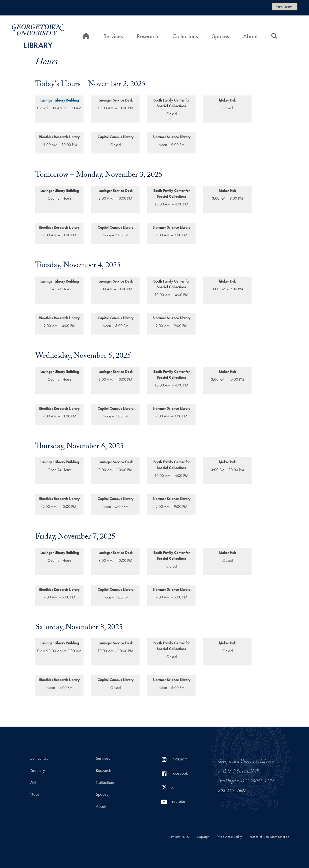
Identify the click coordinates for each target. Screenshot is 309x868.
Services (113, 36)
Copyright (204, 837)
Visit (33, 782)
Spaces (221, 36)
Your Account (285, 7)
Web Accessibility (230, 837)
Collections (185, 36)
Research (147, 36)
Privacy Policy (180, 837)
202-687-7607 (232, 791)
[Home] (86, 36)
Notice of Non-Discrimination (269, 837)
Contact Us (39, 758)
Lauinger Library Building (60, 100)
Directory (37, 770)
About (250, 36)
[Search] (274, 36)
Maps (34, 794)
